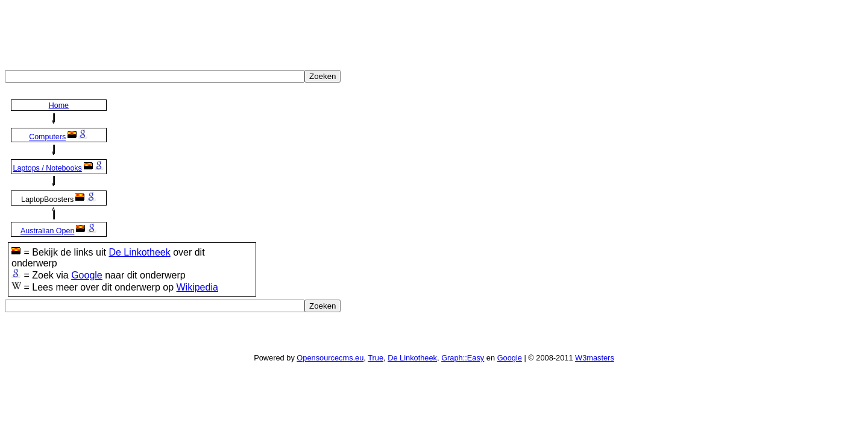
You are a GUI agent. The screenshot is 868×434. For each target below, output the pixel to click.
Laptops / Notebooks (47, 168)
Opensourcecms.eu (330, 358)
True (376, 358)
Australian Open (47, 231)
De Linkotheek (139, 252)
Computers (47, 137)
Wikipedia (197, 287)
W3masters (595, 358)
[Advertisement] (224, 32)
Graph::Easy (463, 358)
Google (87, 275)
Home (59, 105)
